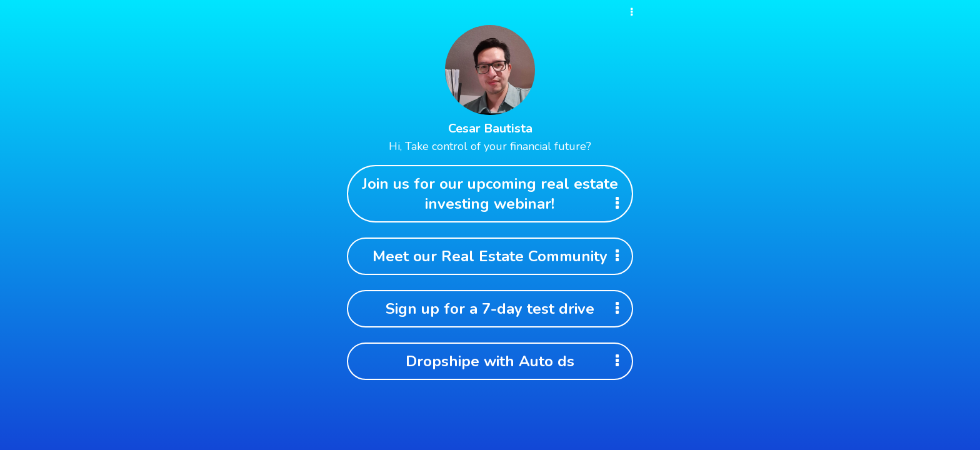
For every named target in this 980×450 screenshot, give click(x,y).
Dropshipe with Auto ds (516, 361)
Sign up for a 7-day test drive (506, 309)
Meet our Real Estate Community (500, 256)
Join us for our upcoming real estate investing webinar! (494, 194)
